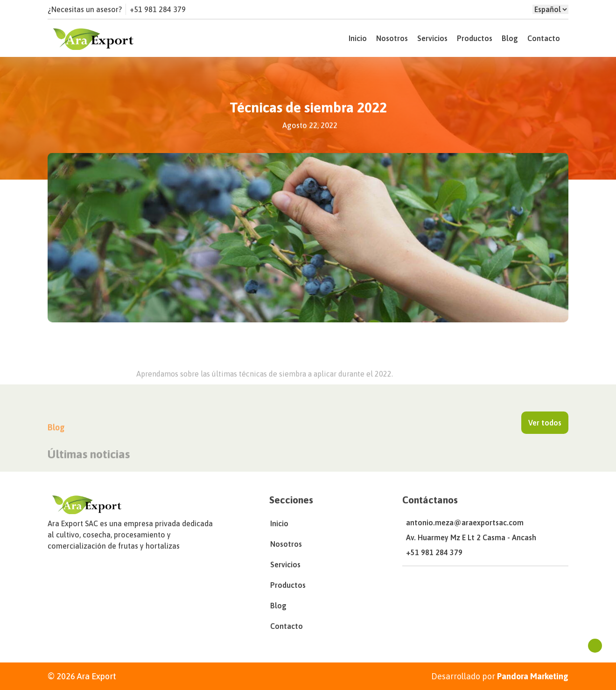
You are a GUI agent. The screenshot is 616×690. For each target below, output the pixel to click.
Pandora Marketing (533, 676)
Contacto (544, 38)
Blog (510, 38)
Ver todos (545, 423)
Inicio (358, 38)
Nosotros (392, 38)
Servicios (432, 38)
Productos (475, 38)
